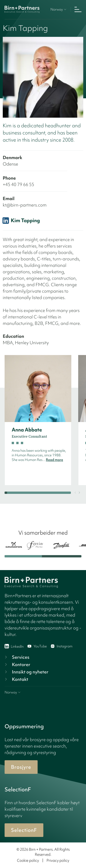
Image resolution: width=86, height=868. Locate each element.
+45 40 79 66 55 (18, 184)
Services (17, 657)
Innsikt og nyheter (26, 672)
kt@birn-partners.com (25, 205)
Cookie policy (28, 860)
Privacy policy (58, 860)
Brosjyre (21, 767)
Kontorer (17, 664)
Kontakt (16, 679)
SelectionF (24, 830)
